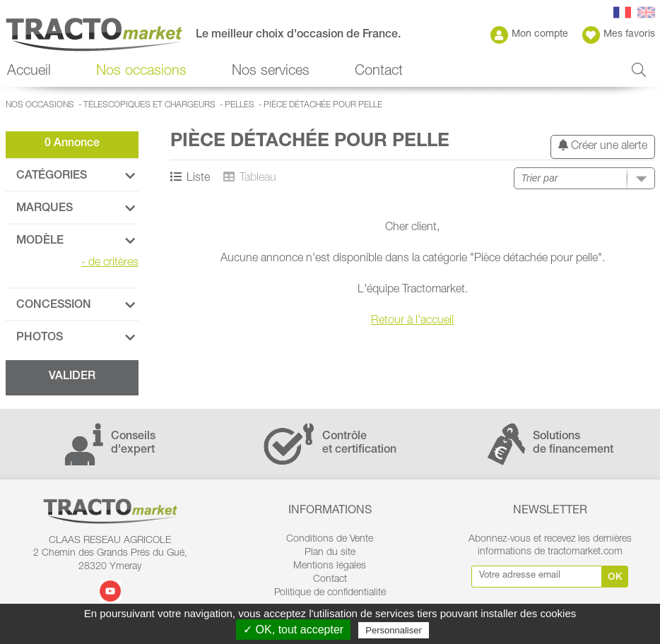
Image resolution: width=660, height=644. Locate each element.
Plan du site (330, 553)
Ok (615, 578)
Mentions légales (330, 566)
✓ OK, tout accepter (293, 630)
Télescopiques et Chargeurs (149, 105)
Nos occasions (141, 72)
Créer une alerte (603, 146)
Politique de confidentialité (330, 593)
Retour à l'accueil (412, 321)
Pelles (240, 105)
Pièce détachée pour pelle (323, 105)
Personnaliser (394, 630)
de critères (110, 263)
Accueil (29, 72)
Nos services (271, 72)
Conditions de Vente (330, 539)
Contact (379, 72)
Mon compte (529, 35)
